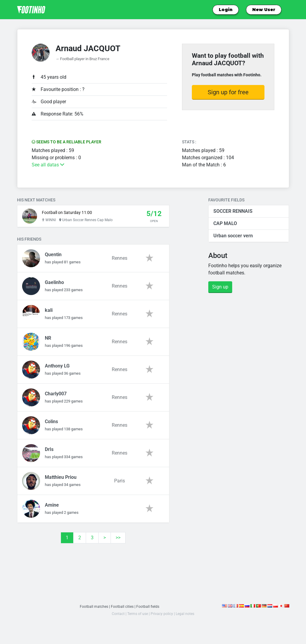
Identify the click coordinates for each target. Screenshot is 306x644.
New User (264, 10)
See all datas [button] (48, 165)
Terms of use (137, 617)
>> (118, 541)
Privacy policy (162, 617)
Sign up (220, 287)
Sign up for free (228, 92)
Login (226, 10)
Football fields (149, 609)
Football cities (122, 609)
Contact (117, 617)
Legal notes (186, 617)
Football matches (93, 609)
